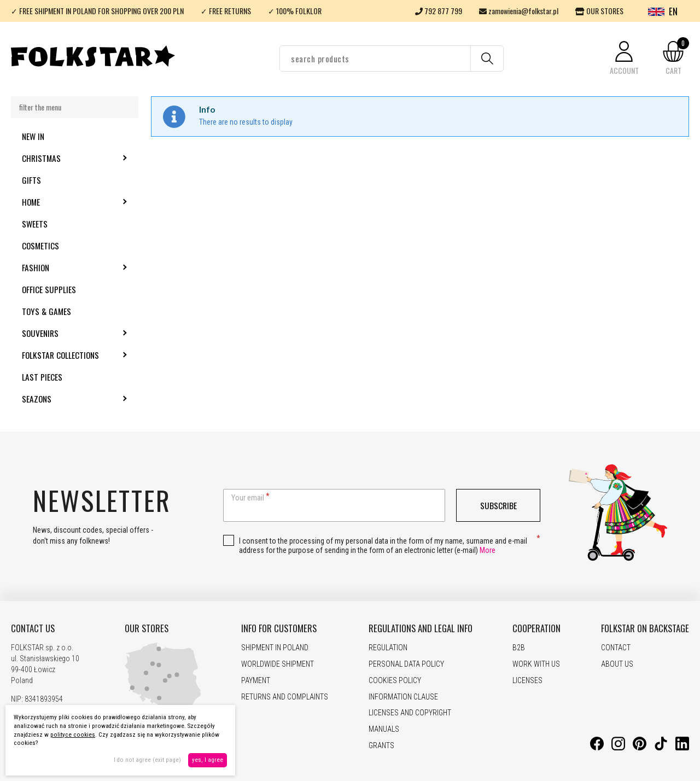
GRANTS (381, 745)
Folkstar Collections (80, 355)
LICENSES (527, 680)
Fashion (65, 267)
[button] (624, 59)
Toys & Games (46, 311)
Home (60, 202)
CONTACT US (33, 628)
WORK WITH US (536, 664)
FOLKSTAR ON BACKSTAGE (645, 628)
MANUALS (384, 729)
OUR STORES (599, 11)
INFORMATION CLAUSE (403, 697)
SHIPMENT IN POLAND (275, 648)
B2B (519, 648)
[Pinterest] (640, 748)
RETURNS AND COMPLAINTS (285, 697)
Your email (248, 498)
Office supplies (49, 289)
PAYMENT (256, 680)
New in (33, 136)
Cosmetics (40, 246)
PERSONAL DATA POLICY (406, 664)
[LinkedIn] (682, 748)
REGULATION (388, 648)
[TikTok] (661, 748)
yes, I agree (208, 760)
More (488, 550)
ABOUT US (617, 664)
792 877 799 (439, 11)
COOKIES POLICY (395, 680)
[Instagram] (618, 748)
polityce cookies (73, 735)
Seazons (66, 399)
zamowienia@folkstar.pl (519, 11)
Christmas (71, 158)
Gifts (31, 180)
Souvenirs (70, 333)
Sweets (35, 224)
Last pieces (42, 377)
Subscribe (498, 505)
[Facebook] (597, 748)
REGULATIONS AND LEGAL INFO (421, 628)
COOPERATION (536, 628)
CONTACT (616, 648)
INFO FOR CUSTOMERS (279, 628)
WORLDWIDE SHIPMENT (278, 664)
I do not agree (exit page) (147, 760)
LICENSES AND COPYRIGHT (410, 713)
